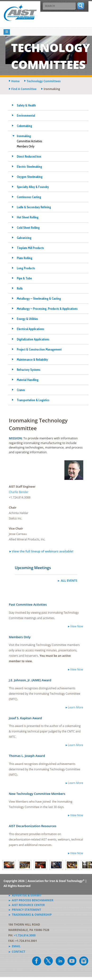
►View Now (75, 626)
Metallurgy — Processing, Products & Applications (47, 309)
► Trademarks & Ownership (30, 915)
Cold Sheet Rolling (28, 228)
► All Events (67, 581)
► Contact (17, 952)
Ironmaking (24, 136)
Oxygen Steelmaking (30, 177)
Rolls (20, 288)
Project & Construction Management (39, 349)
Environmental (26, 115)
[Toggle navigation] (7, 32)
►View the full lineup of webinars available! (41, 551)
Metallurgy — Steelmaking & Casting (39, 298)
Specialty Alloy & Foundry (33, 187)
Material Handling (28, 380)
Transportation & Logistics (33, 400)
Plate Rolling (25, 258)
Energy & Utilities (27, 319)
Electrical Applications (30, 329)
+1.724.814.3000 (25, 935)
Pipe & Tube (24, 278)
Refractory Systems (29, 370)
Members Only (26, 146)
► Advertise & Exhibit (25, 895)
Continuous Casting (29, 197)
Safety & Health (26, 105)
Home (15, 81)
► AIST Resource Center (27, 905)
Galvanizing (24, 238)
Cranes (21, 390)
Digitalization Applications (33, 339)
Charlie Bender (19, 492)
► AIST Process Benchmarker (31, 900)
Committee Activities (29, 141)
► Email (14, 946)
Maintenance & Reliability (32, 359)
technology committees (44, 81)
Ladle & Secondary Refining (34, 207)
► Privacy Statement (25, 910)
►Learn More (74, 707)
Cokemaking (24, 126)
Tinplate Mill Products (30, 248)
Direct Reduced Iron (29, 156)
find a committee (24, 89)
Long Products (26, 268)
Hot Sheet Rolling (28, 217)
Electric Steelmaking (29, 167)
